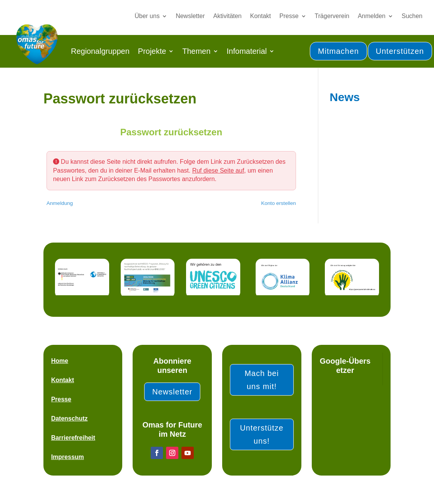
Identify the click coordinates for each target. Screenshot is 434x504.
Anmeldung (60, 203)
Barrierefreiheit (73, 438)
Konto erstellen (279, 203)
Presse (289, 16)
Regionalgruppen (100, 51)
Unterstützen (400, 51)
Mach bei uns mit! (262, 380)
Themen (196, 51)
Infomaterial (247, 51)
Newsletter (190, 16)
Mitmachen (338, 51)
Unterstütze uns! (262, 434)
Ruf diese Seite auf (218, 170)
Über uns (147, 16)
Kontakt (261, 16)
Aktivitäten (228, 16)
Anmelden (372, 16)
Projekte (152, 51)
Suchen (412, 16)
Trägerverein (332, 16)
